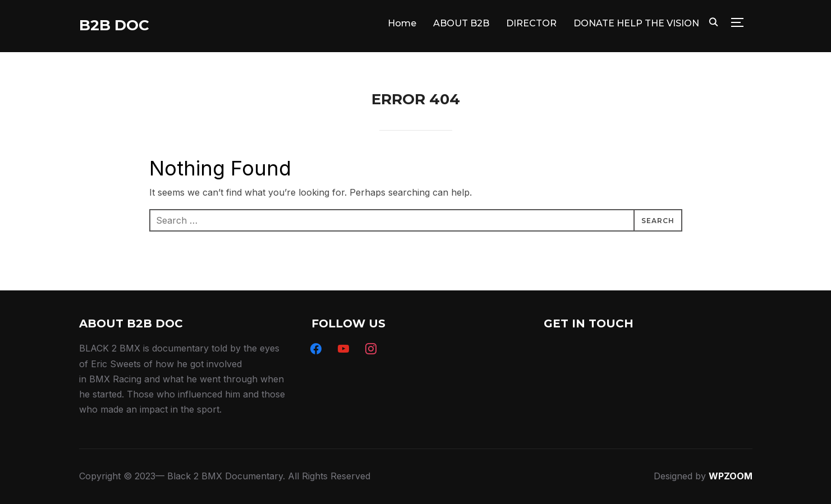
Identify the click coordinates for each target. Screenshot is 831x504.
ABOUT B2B (461, 23)
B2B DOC (114, 25)
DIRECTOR (531, 23)
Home (402, 23)
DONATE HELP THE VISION (636, 23)
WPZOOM (731, 476)
